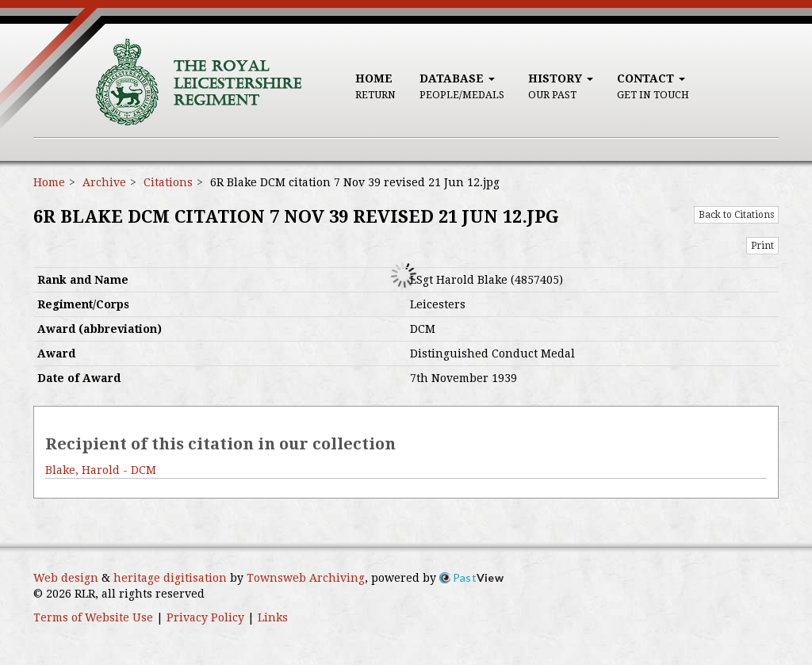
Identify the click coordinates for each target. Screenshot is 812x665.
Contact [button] (653, 86)
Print (762, 246)
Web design (66, 578)
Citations (168, 182)
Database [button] (462, 86)
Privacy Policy (205, 617)
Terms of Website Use (93, 617)
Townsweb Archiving (306, 578)
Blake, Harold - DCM (101, 470)
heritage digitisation (170, 578)
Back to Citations (736, 215)
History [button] (561, 86)
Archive (104, 182)
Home (375, 86)
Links (273, 617)
